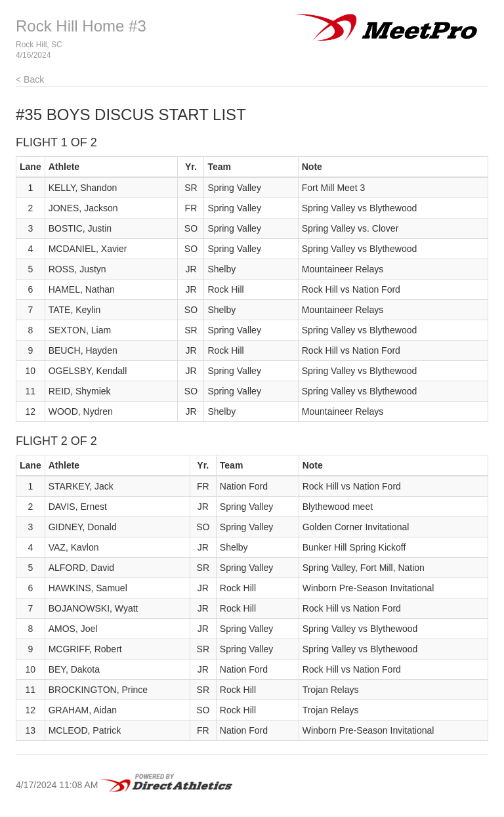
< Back (30, 79)
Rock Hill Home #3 (81, 26)
